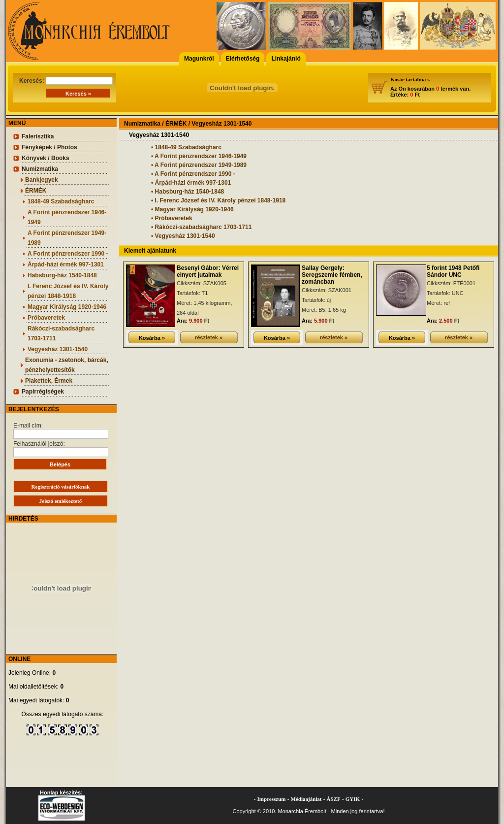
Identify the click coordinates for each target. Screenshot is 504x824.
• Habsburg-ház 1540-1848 (188, 192)
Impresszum (272, 799)
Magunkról (199, 59)
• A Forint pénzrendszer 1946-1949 (199, 156)
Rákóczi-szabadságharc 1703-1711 (61, 333)
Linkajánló (286, 59)
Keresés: (66, 81)
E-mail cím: (61, 430)
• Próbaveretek (172, 218)
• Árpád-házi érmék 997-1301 (191, 183)
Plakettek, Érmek (49, 381)
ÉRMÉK (36, 191)
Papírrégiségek (43, 392)
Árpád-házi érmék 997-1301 (66, 264)
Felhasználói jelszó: (61, 449)
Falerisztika (38, 136)
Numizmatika (40, 169)
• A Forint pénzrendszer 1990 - (193, 174)
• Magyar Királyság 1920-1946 (192, 209)
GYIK (353, 799)
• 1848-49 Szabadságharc (186, 147)
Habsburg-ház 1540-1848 (62, 275)
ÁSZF (334, 799)
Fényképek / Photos (49, 147)
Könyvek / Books (46, 158)
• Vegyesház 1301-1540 (183, 236)
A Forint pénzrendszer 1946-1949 (67, 217)
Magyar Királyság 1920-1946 (67, 307)
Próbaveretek (46, 318)
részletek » (209, 337)
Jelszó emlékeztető (61, 501)
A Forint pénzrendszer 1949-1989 (67, 238)
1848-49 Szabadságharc (61, 201)
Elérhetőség (243, 59)
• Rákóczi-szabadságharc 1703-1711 (201, 227)
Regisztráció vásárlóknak (61, 487)
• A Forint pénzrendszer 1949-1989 (199, 165)
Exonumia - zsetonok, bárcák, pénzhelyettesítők (67, 365)
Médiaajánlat (306, 799)
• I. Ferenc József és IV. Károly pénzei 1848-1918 (218, 200)
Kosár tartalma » (410, 79)
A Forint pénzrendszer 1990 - (68, 254)
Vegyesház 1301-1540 (58, 349)
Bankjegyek (42, 180)
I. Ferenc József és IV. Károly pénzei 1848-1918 (68, 291)
